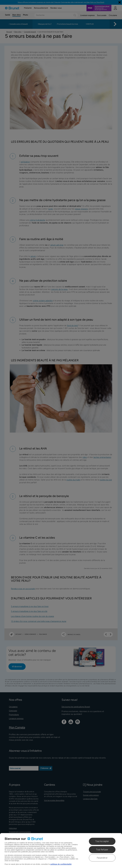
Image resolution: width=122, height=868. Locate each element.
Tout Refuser (102, 850)
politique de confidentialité (61, 864)
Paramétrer (102, 858)
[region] (61, 851)
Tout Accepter (102, 841)
